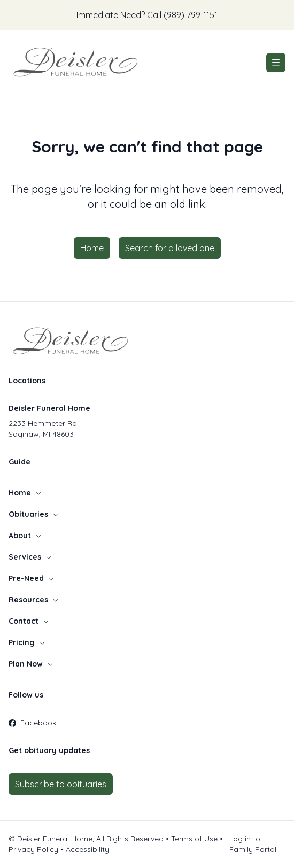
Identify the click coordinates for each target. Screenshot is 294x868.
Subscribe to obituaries (61, 784)
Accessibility (87, 849)
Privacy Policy (33, 849)
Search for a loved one (170, 248)
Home (92, 248)
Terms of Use (194, 839)
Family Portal (253, 849)
